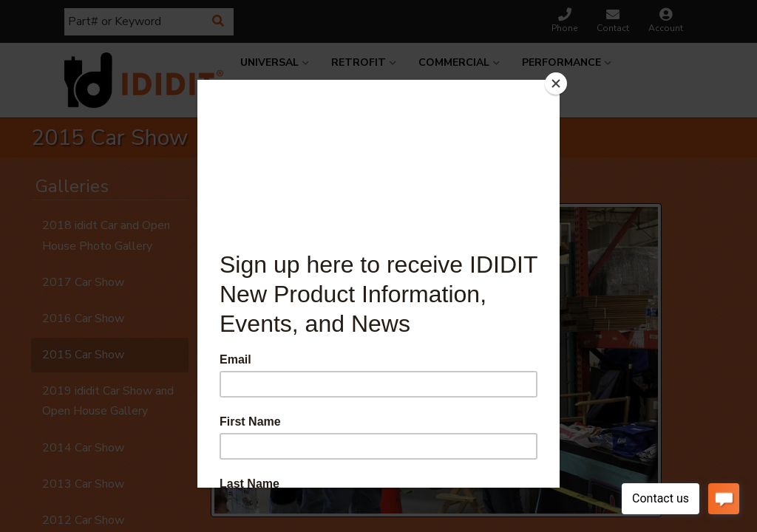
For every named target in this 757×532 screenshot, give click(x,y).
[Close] (556, 83)
